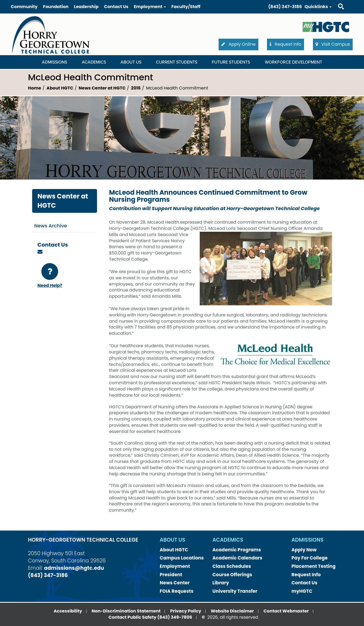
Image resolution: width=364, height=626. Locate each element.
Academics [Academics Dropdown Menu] (94, 62)
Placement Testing (314, 566)
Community (24, 7)
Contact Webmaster (286, 611)
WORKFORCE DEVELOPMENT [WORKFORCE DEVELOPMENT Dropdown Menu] (293, 62)
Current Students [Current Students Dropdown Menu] (177, 62)
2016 (136, 88)
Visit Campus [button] (333, 44)
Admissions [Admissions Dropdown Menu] (54, 62)
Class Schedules (232, 566)
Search (336, 1)
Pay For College (310, 558)
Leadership (86, 7)
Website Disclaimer (232, 611)
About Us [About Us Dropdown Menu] (131, 62)
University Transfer (235, 591)
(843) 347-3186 (285, 7)
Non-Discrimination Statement (126, 611)
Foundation (56, 7)
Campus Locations (182, 558)
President (171, 575)
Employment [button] (150, 7)
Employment (175, 566)
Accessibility (68, 611)
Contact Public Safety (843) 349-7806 (150, 617)
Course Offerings (232, 575)
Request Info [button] (285, 44)
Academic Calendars (237, 558)
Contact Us (116, 7)
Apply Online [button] (238, 44)
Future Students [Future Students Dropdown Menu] (231, 62)
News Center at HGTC (102, 88)
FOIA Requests (177, 591)
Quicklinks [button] (318, 7)
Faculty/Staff (186, 7)
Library (221, 583)
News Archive (51, 226)
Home (35, 88)
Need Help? (50, 276)
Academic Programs (237, 550)
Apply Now (304, 550)
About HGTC (60, 88)
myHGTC (302, 591)
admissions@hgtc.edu (74, 568)
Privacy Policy (186, 611)
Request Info (306, 575)
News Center (175, 583)
